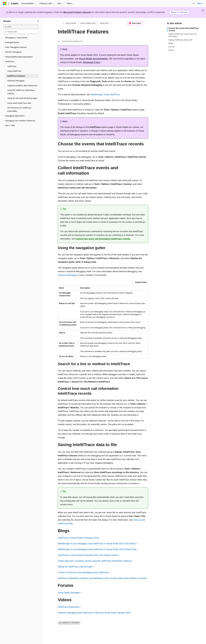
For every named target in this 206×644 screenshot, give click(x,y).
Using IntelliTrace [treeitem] (14, 71)
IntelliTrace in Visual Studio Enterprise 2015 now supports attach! (88, 555)
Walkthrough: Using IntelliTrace (105, 95)
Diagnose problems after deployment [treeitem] (22, 86)
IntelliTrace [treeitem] (12, 66)
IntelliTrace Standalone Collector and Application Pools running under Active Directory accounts (102, 578)
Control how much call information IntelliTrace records (103, 239)
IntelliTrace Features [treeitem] (16, 76)
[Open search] (194, 4)
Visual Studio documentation (93, 59)
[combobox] (21, 27)
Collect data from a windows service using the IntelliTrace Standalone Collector (95, 561)
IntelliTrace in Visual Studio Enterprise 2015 (78, 538)
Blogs (171, 43)
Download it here (92, 62)
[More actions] (146, 23)
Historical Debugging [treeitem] (16, 81)
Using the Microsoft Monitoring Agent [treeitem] (22, 98)
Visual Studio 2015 (88, 23)
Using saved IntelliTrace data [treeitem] (19, 103)
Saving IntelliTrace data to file (180, 40)
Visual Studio (71, 23)
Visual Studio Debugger (69, 593)
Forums (172, 47)
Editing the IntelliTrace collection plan (75, 567)
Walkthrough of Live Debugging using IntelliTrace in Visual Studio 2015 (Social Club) (97, 549)
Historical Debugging (68, 275)
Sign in (200, 3)
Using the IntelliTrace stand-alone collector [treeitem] (21, 92)
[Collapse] (38, 21)
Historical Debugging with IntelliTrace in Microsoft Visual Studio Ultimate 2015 (94, 613)
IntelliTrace (104, 23)
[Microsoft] (5, 4)
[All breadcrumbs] (60, 23)
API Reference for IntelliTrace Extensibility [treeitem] (19, 109)
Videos (171, 50)
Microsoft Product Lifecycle (77, 12)
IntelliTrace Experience (68, 607)
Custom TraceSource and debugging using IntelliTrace (83, 572)
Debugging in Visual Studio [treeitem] (16, 38)
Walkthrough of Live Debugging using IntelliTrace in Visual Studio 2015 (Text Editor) (97, 544)
